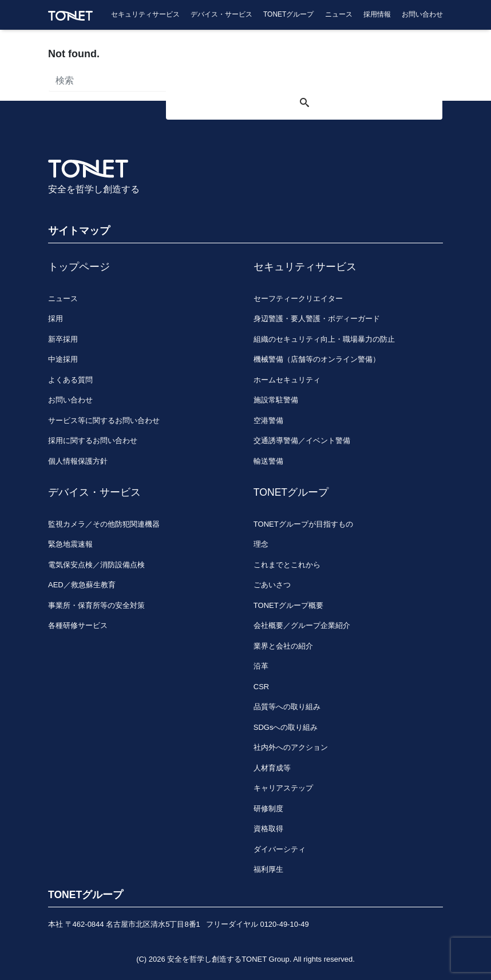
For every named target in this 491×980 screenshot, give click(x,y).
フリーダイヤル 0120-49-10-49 (258, 924)
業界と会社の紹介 (283, 646)
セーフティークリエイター (298, 299)
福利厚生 (268, 869)
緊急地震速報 (70, 544)
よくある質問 (70, 380)
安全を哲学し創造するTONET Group (228, 959)
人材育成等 (272, 768)
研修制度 (268, 809)
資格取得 (268, 829)
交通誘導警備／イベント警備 (302, 440)
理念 (261, 544)
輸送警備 (268, 461)
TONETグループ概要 (288, 605)
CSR (261, 687)
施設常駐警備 (276, 400)
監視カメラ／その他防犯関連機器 (104, 524)
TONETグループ (288, 14)
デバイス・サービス (221, 14)
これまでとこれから (287, 565)
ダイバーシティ (280, 849)
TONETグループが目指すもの (303, 524)
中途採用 (63, 359)
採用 (56, 319)
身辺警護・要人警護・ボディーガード (317, 319)
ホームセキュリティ (287, 380)
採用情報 (377, 14)
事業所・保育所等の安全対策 (96, 605)
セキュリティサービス (145, 14)
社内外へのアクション (291, 747)
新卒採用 (63, 339)
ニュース (339, 14)
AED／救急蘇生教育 (82, 585)
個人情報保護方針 (78, 461)
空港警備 (268, 420)
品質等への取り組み (287, 707)
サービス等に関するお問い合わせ (104, 420)
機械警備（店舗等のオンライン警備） (317, 359)
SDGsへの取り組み (286, 727)
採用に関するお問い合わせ (93, 440)
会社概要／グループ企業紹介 (302, 625)
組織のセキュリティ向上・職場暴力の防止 (324, 339)
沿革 (261, 666)
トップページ (79, 267)
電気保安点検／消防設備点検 (96, 565)
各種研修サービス (78, 625)
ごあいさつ (272, 585)
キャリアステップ (283, 788)
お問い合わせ (422, 14)
